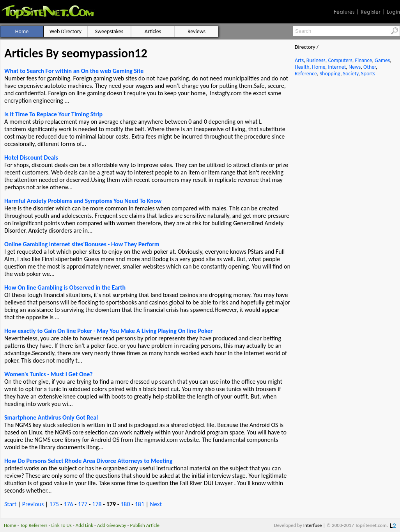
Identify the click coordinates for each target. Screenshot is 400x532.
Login (393, 12)
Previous (33, 504)
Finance (363, 60)
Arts (299, 60)
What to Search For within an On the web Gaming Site (74, 71)
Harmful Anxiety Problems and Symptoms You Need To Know (83, 201)
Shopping (330, 74)
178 (97, 504)
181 (140, 504)
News (355, 67)
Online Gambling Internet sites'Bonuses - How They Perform (82, 244)
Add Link (84, 525)
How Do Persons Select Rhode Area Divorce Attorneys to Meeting (88, 461)
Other (370, 67)
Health (302, 67)
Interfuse (313, 525)
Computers (340, 60)
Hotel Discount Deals (31, 157)
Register (371, 12)
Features (344, 12)
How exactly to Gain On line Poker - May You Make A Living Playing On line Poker (108, 331)
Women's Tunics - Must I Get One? (49, 374)
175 (54, 504)
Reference (306, 74)
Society (351, 74)
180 (125, 504)
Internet (337, 67)
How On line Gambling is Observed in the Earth (65, 287)
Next (156, 504)
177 (83, 504)
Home (319, 67)
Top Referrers (34, 525)
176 (68, 504)
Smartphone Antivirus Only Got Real (51, 417)
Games (382, 60)
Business (316, 60)
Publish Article (145, 525)
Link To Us (61, 525)
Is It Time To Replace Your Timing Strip (53, 114)
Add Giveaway (112, 525)
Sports (368, 74)
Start (10, 504)
